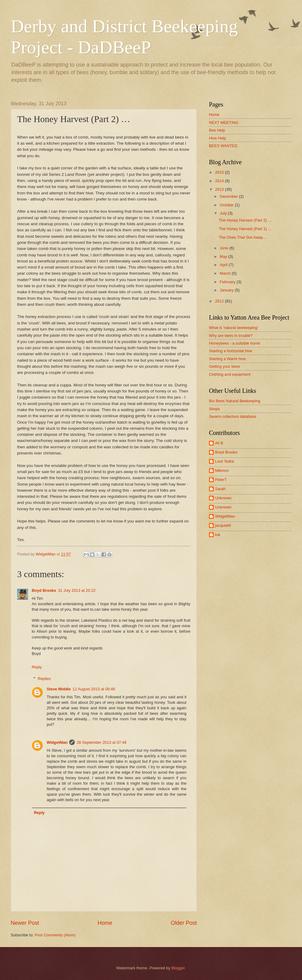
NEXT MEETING (224, 123)
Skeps (214, 409)
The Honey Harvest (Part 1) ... (245, 229)
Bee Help (217, 130)
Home (105, 923)
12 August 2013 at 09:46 (94, 689)
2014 (220, 181)
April (224, 265)
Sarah (220, 489)
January (227, 290)
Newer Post (25, 923)
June (225, 248)
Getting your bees (225, 366)
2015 (220, 172)
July (224, 213)
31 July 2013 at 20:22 (77, 590)
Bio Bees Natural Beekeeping (235, 401)
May (224, 257)
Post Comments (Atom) (55, 935)
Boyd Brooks (44, 590)
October (227, 205)
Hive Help (218, 138)
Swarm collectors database (233, 416)
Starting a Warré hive (227, 359)
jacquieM (223, 525)
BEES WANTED (223, 146)
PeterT (221, 480)
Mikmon (222, 470)
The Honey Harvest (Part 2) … (245, 220)
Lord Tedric (225, 461)
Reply (37, 667)
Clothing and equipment (230, 374)
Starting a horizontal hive (231, 351)
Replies (44, 679)
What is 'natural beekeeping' (234, 328)
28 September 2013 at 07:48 (101, 742)
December (229, 196)
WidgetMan (57, 742)
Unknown (223, 498)
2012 (220, 301)
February (228, 282)
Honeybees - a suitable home (234, 343)
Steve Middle (59, 689)
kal (218, 535)
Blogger (178, 968)
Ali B (219, 443)
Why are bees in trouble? (231, 336)
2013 (220, 189)
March (226, 273)
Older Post (184, 923)
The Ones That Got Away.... (243, 237)
